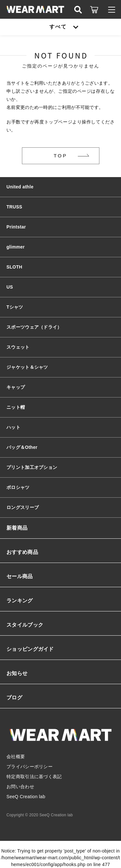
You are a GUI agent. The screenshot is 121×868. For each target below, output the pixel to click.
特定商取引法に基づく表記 (34, 777)
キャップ (16, 387)
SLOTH (14, 267)
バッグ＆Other (22, 447)
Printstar (16, 227)
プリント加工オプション (32, 467)
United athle (20, 187)
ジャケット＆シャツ (27, 367)
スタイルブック (25, 625)
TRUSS (14, 207)
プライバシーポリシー (30, 767)
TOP (60, 156)
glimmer (16, 247)
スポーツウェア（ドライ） (34, 327)
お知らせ (17, 673)
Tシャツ (15, 307)
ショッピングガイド (30, 649)
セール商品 (20, 576)
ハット (13, 427)
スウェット (18, 347)
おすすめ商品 (22, 552)
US (10, 287)
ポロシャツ (18, 487)
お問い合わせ (20, 787)
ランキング (20, 601)
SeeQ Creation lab (26, 797)
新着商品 (17, 528)
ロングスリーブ (23, 507)
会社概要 (16, 757)
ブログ (14, 698)
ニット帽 (16, 407)
